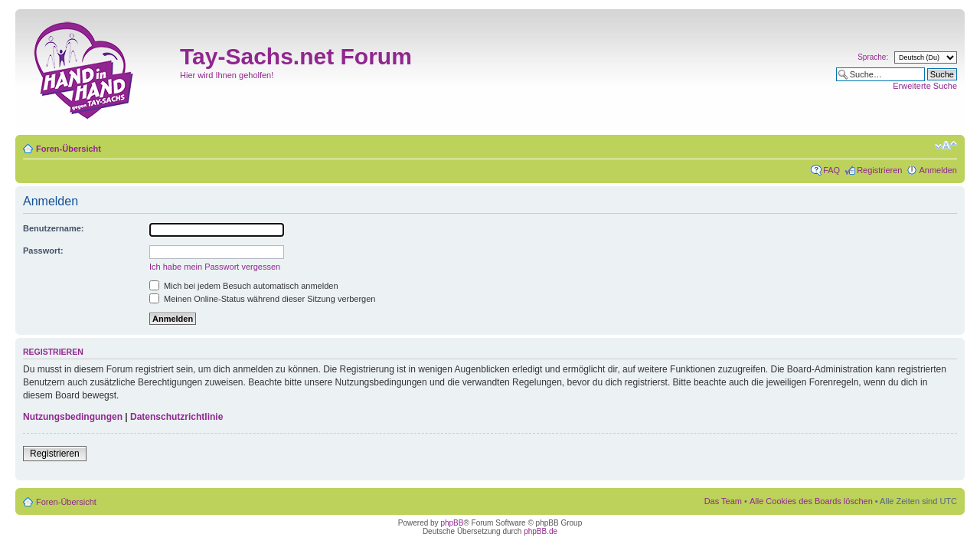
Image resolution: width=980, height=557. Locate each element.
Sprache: (873, 57)
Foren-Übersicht (69, 149)
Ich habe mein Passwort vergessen (215, 267)
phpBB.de (541, 531)
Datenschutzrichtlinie (176, 417)
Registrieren (879, 170)
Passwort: (43, 251)
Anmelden (938, 170)
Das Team (723, 501)
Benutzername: (53, 228)
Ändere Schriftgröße (946, 146)
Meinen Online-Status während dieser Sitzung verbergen (262, 299)
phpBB (452, 523)
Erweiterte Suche (925, 86)
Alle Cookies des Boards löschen (811, 501)
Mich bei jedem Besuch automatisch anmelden (244, 286)
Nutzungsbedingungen (73, 417)
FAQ (831, 170)
